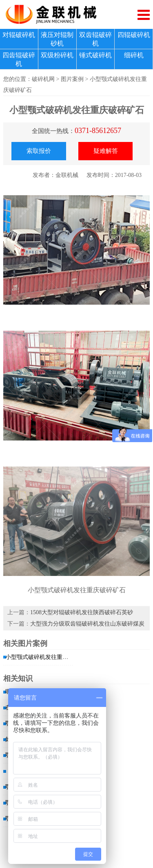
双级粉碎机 (57, 55)
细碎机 (134, 55)
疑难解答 (106, 151)
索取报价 (39, 151)
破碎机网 (43, 79)
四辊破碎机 (134, 35)
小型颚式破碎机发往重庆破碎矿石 (48, 657)
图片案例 (72, 79)
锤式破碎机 (95, 55)
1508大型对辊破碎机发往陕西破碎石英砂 (82, 612)
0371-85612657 (98, 131)
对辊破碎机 (19, 35)
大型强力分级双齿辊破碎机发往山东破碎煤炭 (87, 624)
